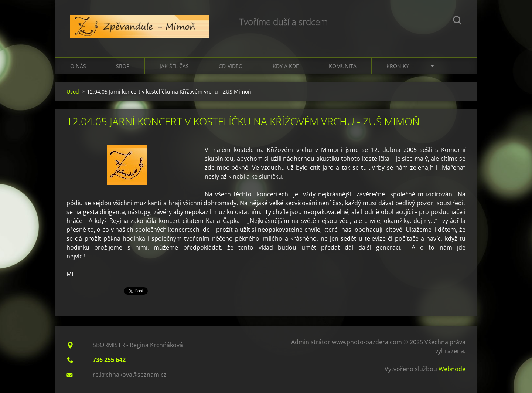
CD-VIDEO (231, 66)
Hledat (457, 21)
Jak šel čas (174, 66)
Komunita (343, 66)
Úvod (73, 92)
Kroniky (398, 66)
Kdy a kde (286, 66)
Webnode (452, 369)
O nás (78, 66)
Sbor (123, 66)
